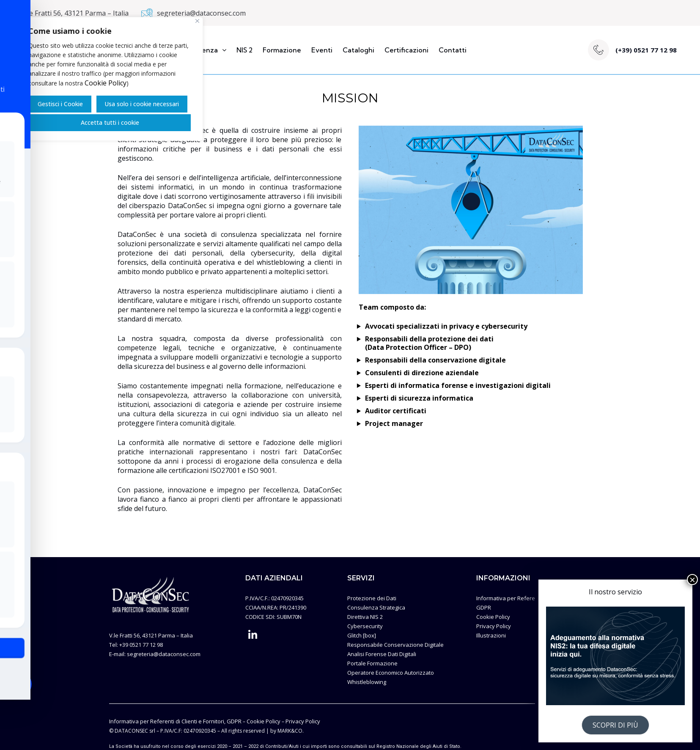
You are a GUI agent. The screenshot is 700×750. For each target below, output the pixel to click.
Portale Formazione (372, 663)
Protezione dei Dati (372, 598)
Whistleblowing (367, 682)
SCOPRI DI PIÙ (615, 725)
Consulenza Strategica (376, 607)
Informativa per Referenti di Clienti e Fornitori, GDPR (175, 721)
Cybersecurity (365, 626)
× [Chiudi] (692, 580)
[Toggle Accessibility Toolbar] (19, 684)
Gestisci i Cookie (60, 104)
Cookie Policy (106, 83)
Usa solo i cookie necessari (142, 104)
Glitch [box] (362, 635)
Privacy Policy (494, 626)
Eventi (322, 50)
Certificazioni (406, 50)
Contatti (453, 50)
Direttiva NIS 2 (365, 617)
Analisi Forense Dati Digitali (382, 654)
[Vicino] (197, 21)
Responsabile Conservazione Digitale (395, 645)
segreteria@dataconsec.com (201, 13)
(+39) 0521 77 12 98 (646, 50)
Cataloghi (358, 50)
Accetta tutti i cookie (110, 122)
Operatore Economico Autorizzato (391, 673)
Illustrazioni (491, 635)
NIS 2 (244, 50)
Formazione (282, 50)
